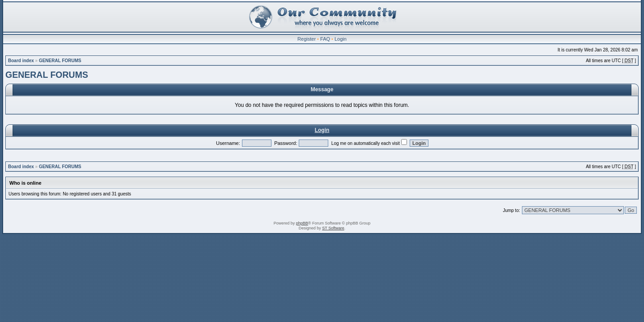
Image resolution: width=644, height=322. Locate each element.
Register (307, 39)
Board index (21, 61)
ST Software (333, 228)
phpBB (302, 223)
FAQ (325, 39)
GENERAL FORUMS (60, 61)
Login (341, 39)
